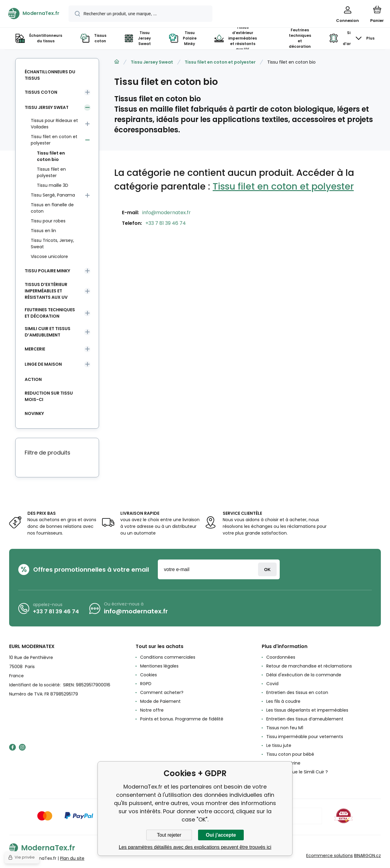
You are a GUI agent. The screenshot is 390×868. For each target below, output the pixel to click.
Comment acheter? (162, 692)
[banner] (34, 13)
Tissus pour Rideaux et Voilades (54, 124)
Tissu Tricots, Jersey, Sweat (52, 244)
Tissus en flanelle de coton (52, 208)
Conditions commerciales (168, 657)
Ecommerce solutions (330, 856)
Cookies (149, 675)
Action (33, 379)
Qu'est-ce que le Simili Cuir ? (297, 772)
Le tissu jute (279, 745)
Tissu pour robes (48, 221)
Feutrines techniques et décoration (50, 313)
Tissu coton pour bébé (290, 754)
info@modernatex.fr (167, 213)
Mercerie (35, 349)
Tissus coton (41, 92)
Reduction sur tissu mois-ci (49, 396)
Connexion (267, 569)
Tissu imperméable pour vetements (305, 737)
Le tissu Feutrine (283, 763)
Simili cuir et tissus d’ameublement (48, 332)
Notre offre (152, 710)
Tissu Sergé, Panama (53, 195)
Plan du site (72, 858)
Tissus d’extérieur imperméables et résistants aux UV (46, 291)
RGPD (146, 684)
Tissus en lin (43, 231)
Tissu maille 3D (53, 185)
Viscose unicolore (49, 256)
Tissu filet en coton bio (51, 156)
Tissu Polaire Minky (47, 271)
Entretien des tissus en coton (297, 692)
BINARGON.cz (367, 856)
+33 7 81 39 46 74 (166, 223)
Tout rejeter (169, 835)
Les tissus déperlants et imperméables (307, 710)
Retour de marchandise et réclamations (309, 666)
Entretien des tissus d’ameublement (305, 719)
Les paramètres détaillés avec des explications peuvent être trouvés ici (195, 847)
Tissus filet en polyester (51, 172)
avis (270, 781)
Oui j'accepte (221, 835)
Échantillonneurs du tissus (50, 75)
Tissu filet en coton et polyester (220, 62)
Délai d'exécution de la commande (304, 675)
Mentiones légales (159, 666)
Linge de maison (43, 364)
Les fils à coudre (283, 701)
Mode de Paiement (160, 701)
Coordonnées (281, 657)
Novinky (34, 413)
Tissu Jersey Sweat (152, 62)
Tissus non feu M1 (285, 728)
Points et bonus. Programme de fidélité (182, 719)
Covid (272, 684)
